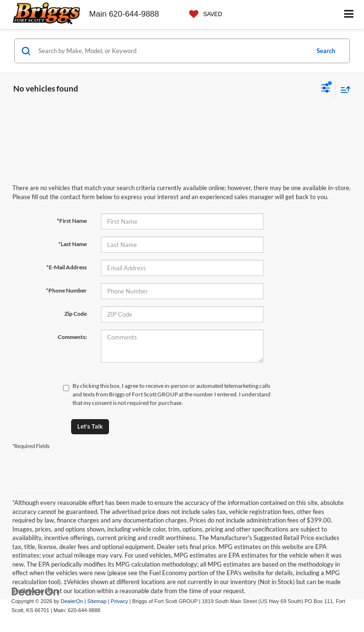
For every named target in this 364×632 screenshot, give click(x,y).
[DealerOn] (36, 591)
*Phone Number (66, 290)
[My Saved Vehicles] (203, 14)
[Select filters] (326, 89)
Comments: (72, 337)
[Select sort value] (343, 89)
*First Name (72, 221)
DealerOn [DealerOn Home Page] (72, 601)
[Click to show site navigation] (349, 14)
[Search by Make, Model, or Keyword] (172, 51)
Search (326, 51)
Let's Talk (90, 426)
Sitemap (97, 601)
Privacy (119, 601)
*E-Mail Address (67, 267)
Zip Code (76, 314)
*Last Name (73, 244)
